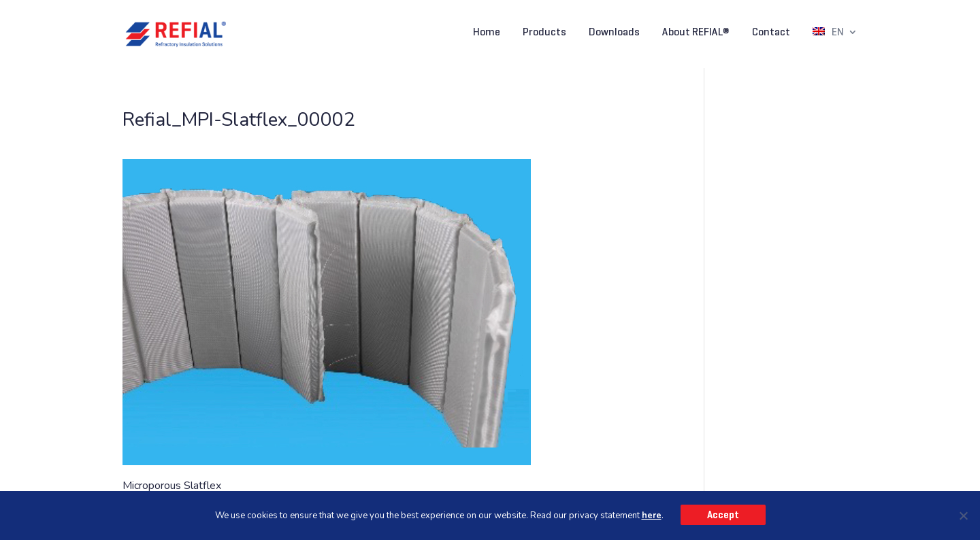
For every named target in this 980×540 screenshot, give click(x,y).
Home (487, 33)
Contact (771, 33)
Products (544, 33)
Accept (723, 515)
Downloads (614, 33)
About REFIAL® (696, 33)
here (652, 516)
